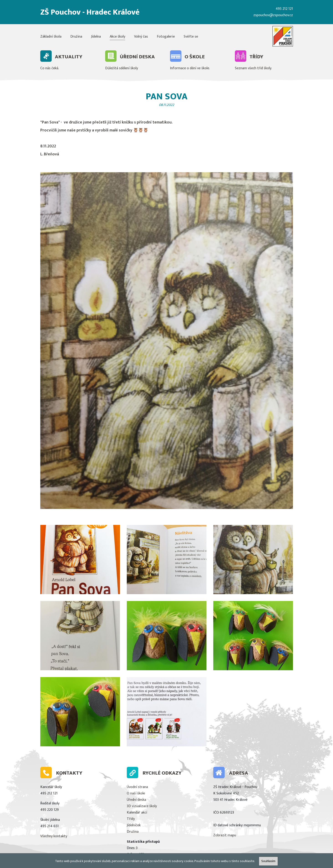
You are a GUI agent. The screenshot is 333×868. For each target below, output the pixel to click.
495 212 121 (284, 9)
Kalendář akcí (137, 813)
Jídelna (96, 37)
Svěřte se (191, 37)
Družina (76, 37)
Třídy (131, 819)
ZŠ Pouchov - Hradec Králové (90, 12)
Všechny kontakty (54, 836)
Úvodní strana (137, 787)
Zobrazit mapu (225, 835)
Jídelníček (134, 825)
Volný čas (141, 37)
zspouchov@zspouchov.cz (273, 15)
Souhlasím (268, 861)
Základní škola (51, 37)
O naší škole (136, 793)
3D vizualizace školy (142, 806)
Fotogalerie (166, 37)
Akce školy (117, 37)
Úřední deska (136, 800)
